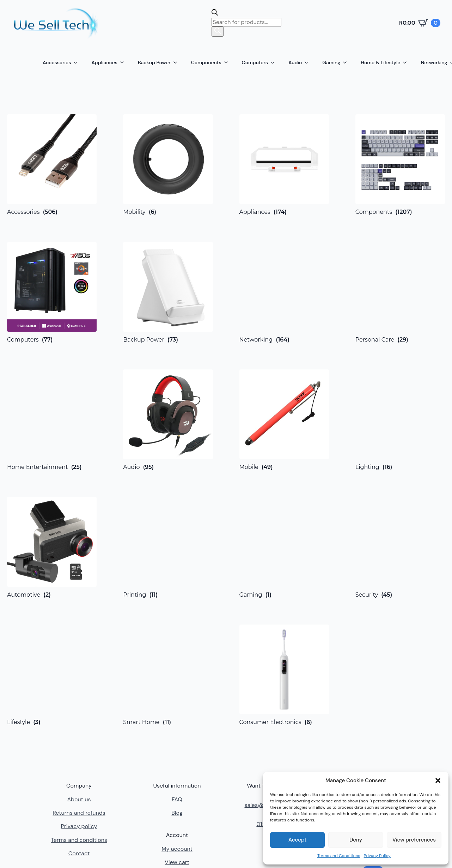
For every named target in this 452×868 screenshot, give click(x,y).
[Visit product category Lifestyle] (52, 675)
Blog (177, 813)
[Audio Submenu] (309, 62)
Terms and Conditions (339, 856)
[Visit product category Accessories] (52, 165)
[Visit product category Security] (400, 547)
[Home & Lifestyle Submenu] (407, 62)
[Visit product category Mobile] (284, 420)
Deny (356, 840)
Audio (295, 62)
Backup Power (154, 62)
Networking (434, 62)
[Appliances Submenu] (124, 62)
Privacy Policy (377, 856)
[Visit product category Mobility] (168, 165)
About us (79, 799)
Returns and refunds (79, 813)
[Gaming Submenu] (347, 62)
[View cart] (420, 23)
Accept (297, 840)
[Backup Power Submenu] (177, 62)
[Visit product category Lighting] (400, 420)
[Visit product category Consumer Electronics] (284, 675)
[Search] (218, 31)
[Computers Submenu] (275, 62)
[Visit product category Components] (400, 165)
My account (177, 849)
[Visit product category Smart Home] (168, 675)
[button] (438, 780)
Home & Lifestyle (380, 62)
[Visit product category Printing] (168, 547)
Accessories (57, 62)
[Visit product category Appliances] (284, 165)
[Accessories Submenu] (78, 62)
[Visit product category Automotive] (52, 547)
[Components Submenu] (228, 62)
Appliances (104, 62)
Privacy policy (79, 826)
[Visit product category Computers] (52, 293)
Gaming (331, 62)
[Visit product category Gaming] (284, 547)
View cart (177, 862)
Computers (255, 62)
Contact (79, 853)
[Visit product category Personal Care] (400, 293)
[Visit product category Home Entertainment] (52, 420)
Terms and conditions (79, 840)
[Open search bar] (215, 14)
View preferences (414, 840)
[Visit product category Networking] (284, 293)
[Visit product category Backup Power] (168, 293)
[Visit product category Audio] (168, 420)
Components (206, 62)
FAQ (177, 799)
